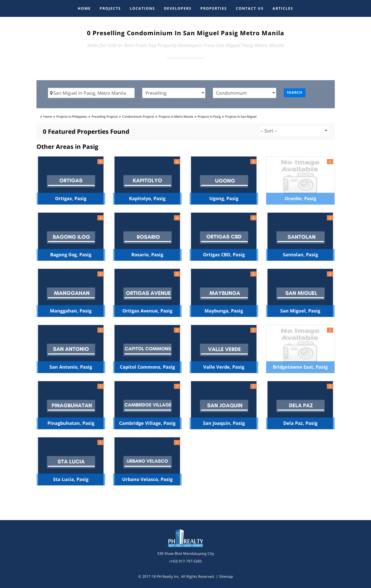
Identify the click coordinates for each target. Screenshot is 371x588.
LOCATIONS (142, 8)
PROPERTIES (214, 8)
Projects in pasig (209, 117)
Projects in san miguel (241, 117)
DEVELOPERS (178, 8)
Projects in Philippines (72, 117)
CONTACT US (250, 8)
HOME (84, 8)
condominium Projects (138, 117)
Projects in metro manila (176, 117)
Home (48, 117)
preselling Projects (105, 117)
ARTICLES (283, 8)
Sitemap (226, 576)
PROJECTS (110, 8)
